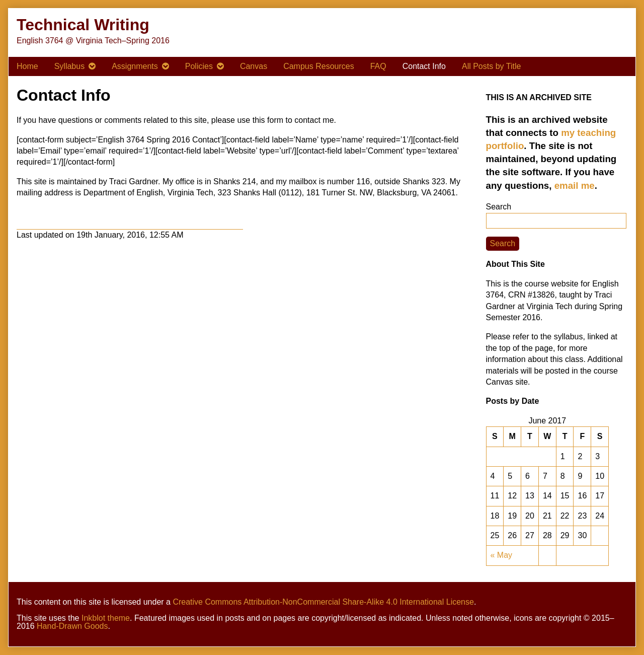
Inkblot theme (106, 618)
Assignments (135, 66)
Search (499, 207)
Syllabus (69, 66)
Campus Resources (319, 66)
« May (502, 555)
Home (27, 66)
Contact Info (424, 66)
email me (575, 186)
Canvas (254, 66)
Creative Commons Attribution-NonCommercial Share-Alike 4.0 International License (323, 602)
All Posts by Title (491, 66)
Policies (199, 66)
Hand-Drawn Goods (72, 626)
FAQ (378, 66)
